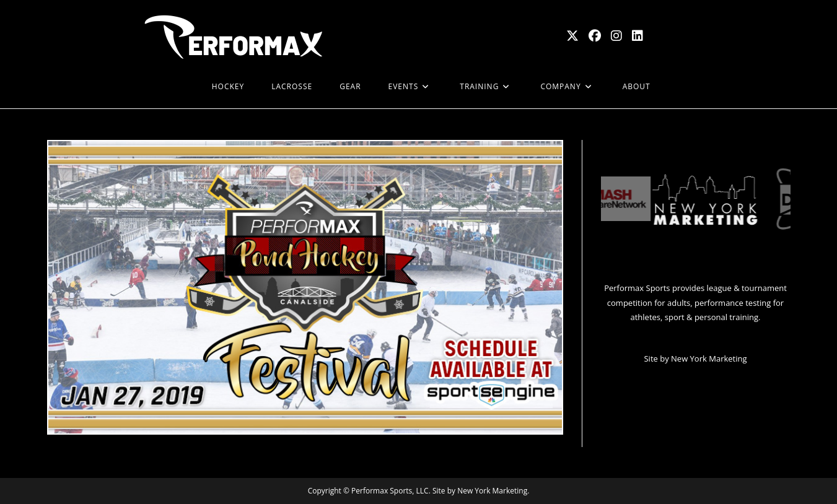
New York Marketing (709, 358)
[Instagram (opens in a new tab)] (616, 36)
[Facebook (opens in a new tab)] (595, 36)
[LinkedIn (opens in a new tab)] (638, 36)
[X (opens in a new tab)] (572, 36)
